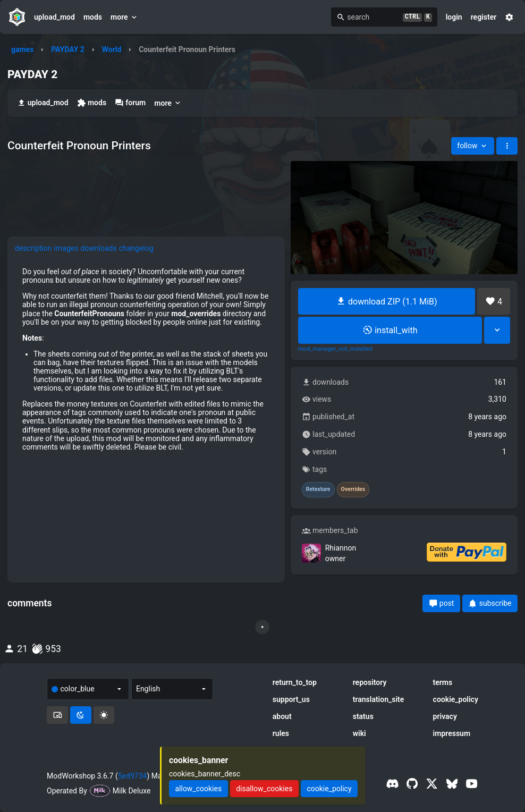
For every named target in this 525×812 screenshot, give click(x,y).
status (363, 716)
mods (93, 17)
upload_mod (54, 17)
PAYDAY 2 (68, 49)
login (454, 17)
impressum (452, 733)
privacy (445, 716)
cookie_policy (456, 699)
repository (370, 682)
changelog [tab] (136, 248)
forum (130, 103)
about (282, 716)
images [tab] (66, 248)
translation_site (379, 699)
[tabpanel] (146, 359)
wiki (359, 733)
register (484, 17)
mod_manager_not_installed (335, 349)
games (22, 49)
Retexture (318, 489)
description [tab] (33, 248)
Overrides (353, 489)
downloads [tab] (98, 248)
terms (443, 682)
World (112, 49)
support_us (291, 699)
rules (281, 733)
